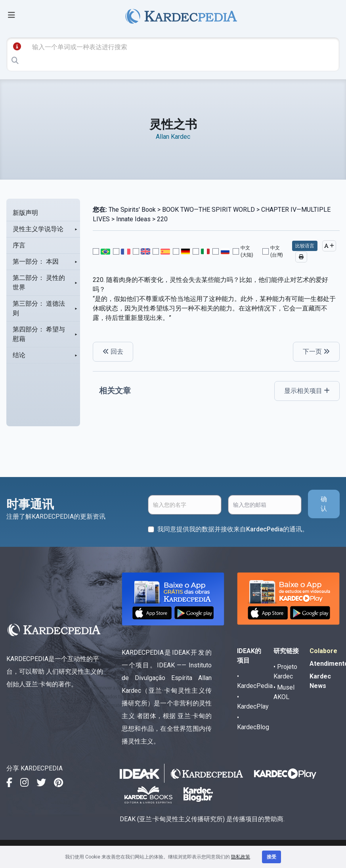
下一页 (316, 352)
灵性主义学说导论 (38, 229)
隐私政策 (241, 857)
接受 (271, 857)
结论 (19, 355)
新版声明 (25, 213)
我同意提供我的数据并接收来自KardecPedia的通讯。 (233, 529)
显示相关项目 (307, 391)
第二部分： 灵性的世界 (39, 283)
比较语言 (305, 246)
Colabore (323, 651)
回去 (113, 352)
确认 (324, 504)
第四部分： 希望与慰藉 (39, 334)
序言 (19, 245)
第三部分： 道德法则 (39, 308)
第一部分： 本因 (36, 262)
